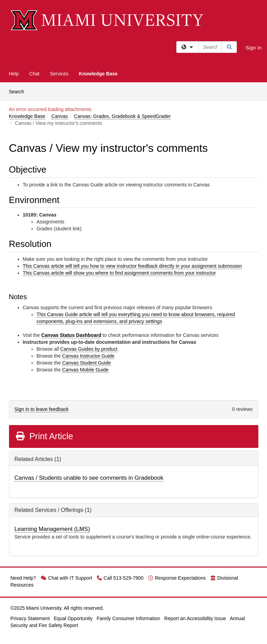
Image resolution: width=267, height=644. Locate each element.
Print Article (44, 436)
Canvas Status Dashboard (71, 335)
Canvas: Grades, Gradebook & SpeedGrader (122, 116)
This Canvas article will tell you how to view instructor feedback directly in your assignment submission (132, 266)
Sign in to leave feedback (42, 409)
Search (19, 91)
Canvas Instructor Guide (88, 356)
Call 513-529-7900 (120, 578)
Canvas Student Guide (86, 363)
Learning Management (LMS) (52, 529)
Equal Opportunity (73, 618)
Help (14, 74)
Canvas (59, 116)
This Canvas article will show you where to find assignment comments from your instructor (119, 273)
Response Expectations (177, 578)
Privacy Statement (30, 618)
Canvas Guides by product (89, 349)
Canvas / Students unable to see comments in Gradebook (89, 478)
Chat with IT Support (66, 578)
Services (59, 74)
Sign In (254, 48)
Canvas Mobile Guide (85, 370)
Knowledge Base (98, 74)
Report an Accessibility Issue (195, 618)
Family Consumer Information (128, 618)
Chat (34, 74)
